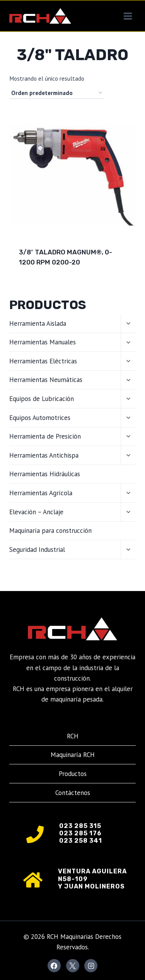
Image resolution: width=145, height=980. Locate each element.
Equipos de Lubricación (42, 399)
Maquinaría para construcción (50, 531)
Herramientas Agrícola (41, 493)
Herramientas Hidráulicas (45, 474)
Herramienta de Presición (45, 436)
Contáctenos (73, 793)
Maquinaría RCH (73, 755)
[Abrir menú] (128, 16)
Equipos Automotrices (40, 418)
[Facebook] (54, 966)
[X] (73, 966)
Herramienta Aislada (38, 323)
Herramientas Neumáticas (46, 380)
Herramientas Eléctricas (43, 361)
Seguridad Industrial (37, 550)
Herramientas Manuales (43, 342)
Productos (73, 774)
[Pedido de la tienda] (57, 93)
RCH (73, 736)
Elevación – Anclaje (36, 512)
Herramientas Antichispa (44, 455)
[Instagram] (91, 966)
